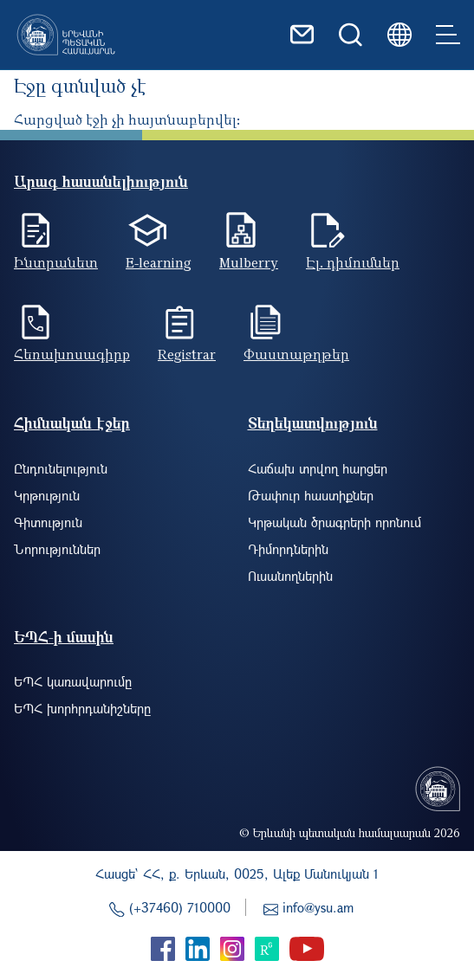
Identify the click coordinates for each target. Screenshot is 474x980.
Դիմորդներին (288, 549)
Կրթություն (47, 495)
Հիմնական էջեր (72, 423)
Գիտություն (48, 522)
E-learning (159, 262)
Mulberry (249, 262)
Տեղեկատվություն (313, 423)
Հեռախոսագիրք (72, 354)
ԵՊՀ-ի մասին (64, 637)
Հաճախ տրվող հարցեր (318, 468)
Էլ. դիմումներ (353, 262)
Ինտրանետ (56, 262)
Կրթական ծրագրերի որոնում (334, 522)
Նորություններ (57, 549)
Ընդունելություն (61, 468)
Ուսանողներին (290, 576)
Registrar (187, 354)
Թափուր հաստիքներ (311, 495)
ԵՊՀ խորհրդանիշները (82, 708)
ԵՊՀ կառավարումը (73, 681)
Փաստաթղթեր (296, 354)
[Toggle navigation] (448, 35)
